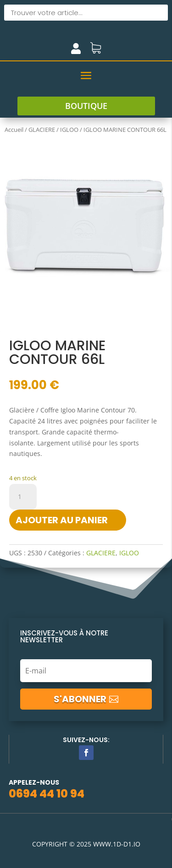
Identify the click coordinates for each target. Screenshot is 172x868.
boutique (86, 106)
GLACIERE (42, 130)
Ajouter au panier (62, 520)
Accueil (14, 130)
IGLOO (69, 130)
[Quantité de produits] (23, 497)
